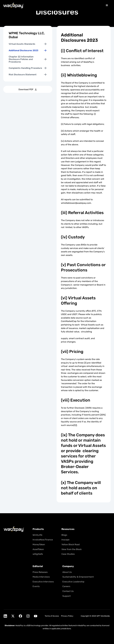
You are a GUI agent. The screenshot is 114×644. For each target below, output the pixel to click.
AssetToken (39, 550)
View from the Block (71, 550)
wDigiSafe (38, 555)
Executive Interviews (44, 581)
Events (37, 586)
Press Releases (41, 572)
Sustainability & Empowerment (77, 577)
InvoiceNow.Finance (43, 541)
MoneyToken (40, 546)
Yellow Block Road (70, 546)
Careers (66, 586)
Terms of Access (52, 614)
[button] (107, 5)
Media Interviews (42, 577)
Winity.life (38, 537)
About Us (67, 572)
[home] (13, 5)
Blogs (64, 537)
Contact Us (68, 591)
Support (66, 595)
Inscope (65, 541)
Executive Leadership (73, 581)
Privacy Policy (67, 614)
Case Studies (68, 555)
